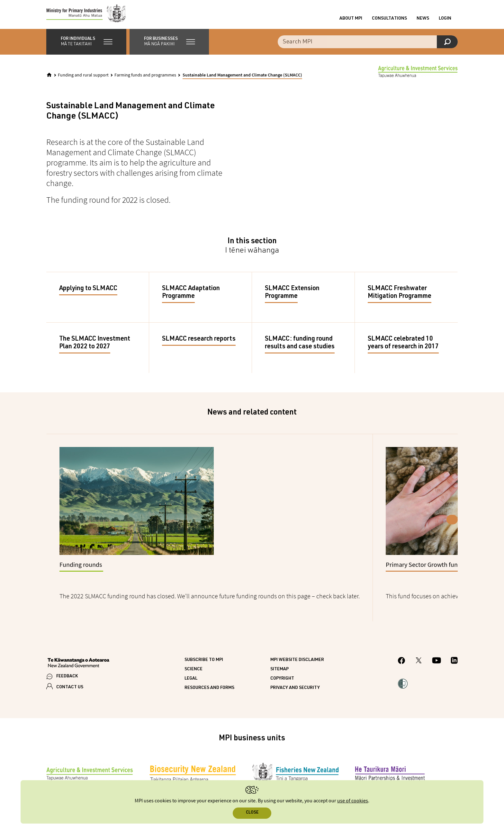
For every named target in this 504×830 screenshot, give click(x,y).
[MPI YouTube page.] (437, 649)
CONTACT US (70, 675)
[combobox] (368, 45)
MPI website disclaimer (297, 648)
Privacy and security (295, 676)
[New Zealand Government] (78, 652)
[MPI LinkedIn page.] (454, 649)
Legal (191, 667)
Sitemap (279, 657)
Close (252, 813)
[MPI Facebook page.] (402, 650)
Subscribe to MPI (204, 648)
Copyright (282, 667)
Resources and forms (209, 676)
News (423, 20)
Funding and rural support (83, 78)
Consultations (389, 20)
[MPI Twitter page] (419, 649)
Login (445, 20)
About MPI (351, 20)
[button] (86, 45)
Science (194, 657)
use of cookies (353, 801)
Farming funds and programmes (145, 78)
